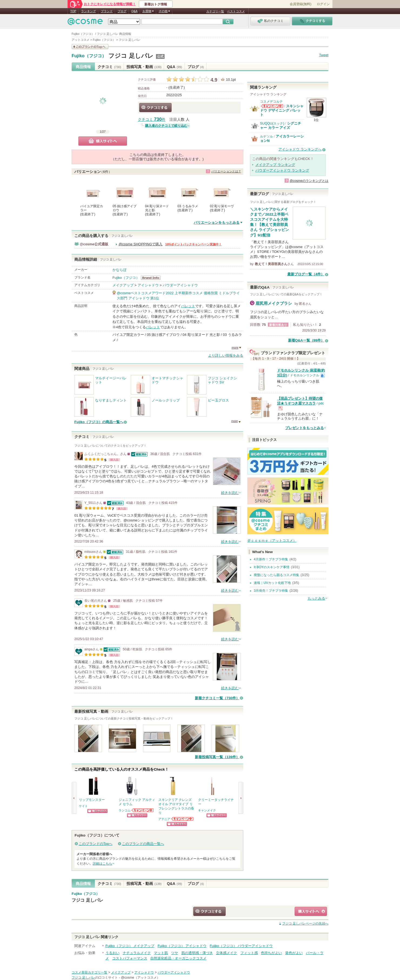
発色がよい (294, 953)
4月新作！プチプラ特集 (271, 559)
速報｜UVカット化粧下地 (272, 583)
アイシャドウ (148, 285)
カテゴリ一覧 (215, 11)
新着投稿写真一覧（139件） (217, 757)
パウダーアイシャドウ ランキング (282, 170)
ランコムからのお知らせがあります (143, 810)
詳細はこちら (102, 864)
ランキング (89, 11)
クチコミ (109, 67)
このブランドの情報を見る (90, 47)
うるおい (112, 953)
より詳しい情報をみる (226, 355)
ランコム (125, 810)
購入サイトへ (103, 141)
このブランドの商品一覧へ (143, 844)
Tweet (324, 55)
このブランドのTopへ (96, 844)
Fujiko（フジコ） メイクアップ (130, 946)
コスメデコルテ (271, 102)
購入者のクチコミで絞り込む (166, 126)
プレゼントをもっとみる (304, 428)
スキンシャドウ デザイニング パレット (282, 111)
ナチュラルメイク (137, 953)
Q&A (134, 11)
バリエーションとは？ (226, 171)
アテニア (164, 819)
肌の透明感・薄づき (197, 953)
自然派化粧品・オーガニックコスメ (178, 958)
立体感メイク (226, 953)
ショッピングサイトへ (97, 811)
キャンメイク (207, 810)
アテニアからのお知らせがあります (182, 819)
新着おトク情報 (156, 4)
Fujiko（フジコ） (89, 56)
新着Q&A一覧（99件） (306, 340)
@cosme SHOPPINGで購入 (141, 244)
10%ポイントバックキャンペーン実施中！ (193, 244)
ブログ (122, 11)
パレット (188, 306)
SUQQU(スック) (272, 123)
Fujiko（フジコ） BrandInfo (152, 278)
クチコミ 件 (152, 120)
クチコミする (155, 108)
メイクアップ (123, 285)
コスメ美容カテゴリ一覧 (89, 972)
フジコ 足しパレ (131, 56)
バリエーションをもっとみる (217, 223)
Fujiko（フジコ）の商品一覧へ (99, 422)
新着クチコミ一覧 (217, 698)
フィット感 (249, 953)
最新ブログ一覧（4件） (306, 274)
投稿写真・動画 (144, 67)
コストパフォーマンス (130, 958)
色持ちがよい (271, 953)
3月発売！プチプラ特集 (271, 591)
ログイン (323, 4)
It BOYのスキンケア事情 (272, 567)
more (235, 347)
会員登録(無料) (301, 4)
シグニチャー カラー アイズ (281, 126)
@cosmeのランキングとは (309, 181)
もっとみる (316, 598)
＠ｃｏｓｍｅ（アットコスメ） (272, 541)
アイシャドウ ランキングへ (300, 149)
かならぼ (119, 270)
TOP (73, 11)
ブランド (107, 11)
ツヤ (175, 953)
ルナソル (266, 136)
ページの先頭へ (305, 924)
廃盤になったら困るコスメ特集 (276, 575)
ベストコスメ (236, 11)
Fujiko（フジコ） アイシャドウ (182, 946)
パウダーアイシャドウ (180, 285)
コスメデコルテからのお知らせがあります (272, 106)
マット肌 (161, 953)
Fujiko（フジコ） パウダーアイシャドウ (241, 946)
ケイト (83, 806)
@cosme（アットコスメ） (140, 978)
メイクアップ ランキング (275, 165)
